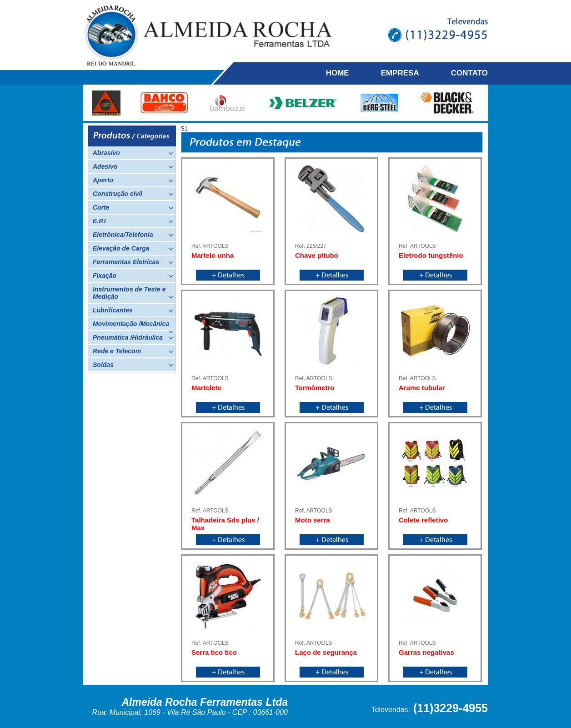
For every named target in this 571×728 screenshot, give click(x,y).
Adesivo (133, 166)
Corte (133, 207)
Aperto (133, 180)
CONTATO (469, 73)
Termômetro (315, 388)
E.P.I (133, 221)
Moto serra (313, 520)
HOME (338, 73)
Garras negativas (426, 652)
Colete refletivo (423, 520)
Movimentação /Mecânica (133, 325)
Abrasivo (133, 153)
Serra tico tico (214, 652)
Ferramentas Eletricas (133, 262)
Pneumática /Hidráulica (133, 337)
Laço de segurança (326, 652)
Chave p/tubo (317, 255)
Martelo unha (213, 255)
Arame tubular (422, 388)
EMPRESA (400, 73)
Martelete (206, 388)
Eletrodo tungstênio (431, 255)
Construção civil (133, 194)
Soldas (133, 365)
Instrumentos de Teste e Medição (133, 293)
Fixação (133, 276)
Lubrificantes (133, 310)
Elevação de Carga (133, 248)
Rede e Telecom (133, 351)
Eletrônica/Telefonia (133, 235)
